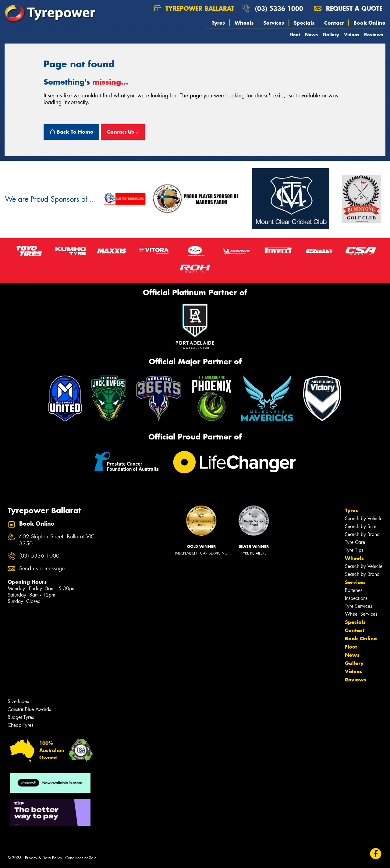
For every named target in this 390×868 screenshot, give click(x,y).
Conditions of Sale (81, 858)
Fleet (295, 35)
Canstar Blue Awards (29, 709)
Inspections (356, 598)
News (311, 35)
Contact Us (123, 132)
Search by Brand (362, 534)
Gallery (331, 35)
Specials (304, 23)
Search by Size (361, 526)
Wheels (244, 23)
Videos (352, 35)
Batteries (354, 590)
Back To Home (71, 132)
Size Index (18, 701)
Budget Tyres (21, 717)
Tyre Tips (354, 550)
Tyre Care (355, 542)
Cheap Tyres (20, 725)
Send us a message (42, 569)
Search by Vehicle (364, 518)
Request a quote (348, 8)
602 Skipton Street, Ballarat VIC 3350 (57, 540)
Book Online (369, 23)
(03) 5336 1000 (279, 8)
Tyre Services (358, 606)
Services (274, 23)
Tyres (218, 23)
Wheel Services (361, 614)
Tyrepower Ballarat (194, 8)
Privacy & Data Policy (43, 858)
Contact (334, 23)
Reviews (374, 35)
